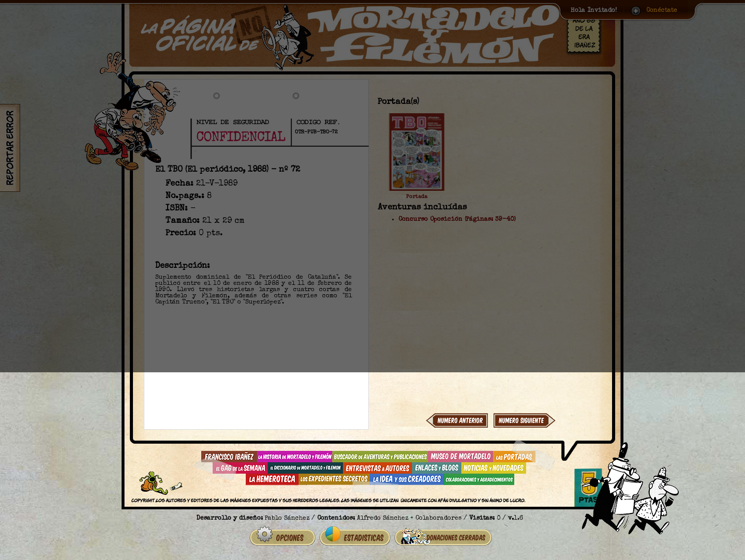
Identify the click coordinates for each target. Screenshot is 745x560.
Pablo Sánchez (287, 519)
